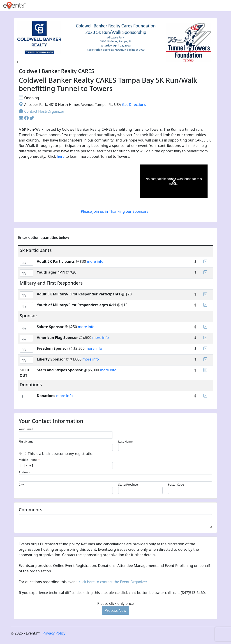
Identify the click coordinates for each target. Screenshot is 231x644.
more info (95, 261)
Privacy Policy (54, 633)
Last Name (125, 441)
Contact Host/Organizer (42, 111)
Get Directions (134, 105)
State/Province (128, 484)
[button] (27, 118)
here (61, 156)
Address (24, 472)
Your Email (26, 429)
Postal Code (176, 484)
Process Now (115, 610)
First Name (26, 441)
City (21, 484)
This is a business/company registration (61, 454)
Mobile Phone (29, 460)
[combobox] (26, 466)
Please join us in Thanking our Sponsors (115, 211)
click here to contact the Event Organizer (113, 582)
